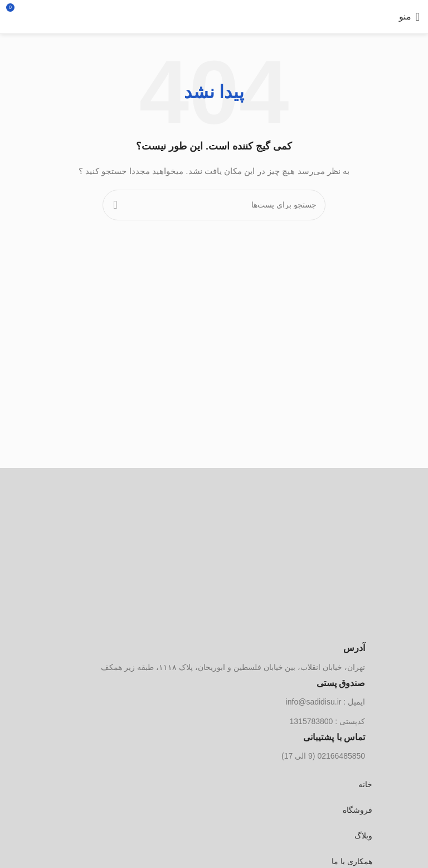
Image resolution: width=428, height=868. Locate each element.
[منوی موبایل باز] (409, 17)
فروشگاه (358, 810)
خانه (365, 784)
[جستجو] (50, 17)
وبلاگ (363, 836)
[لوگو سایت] (214, 17)
